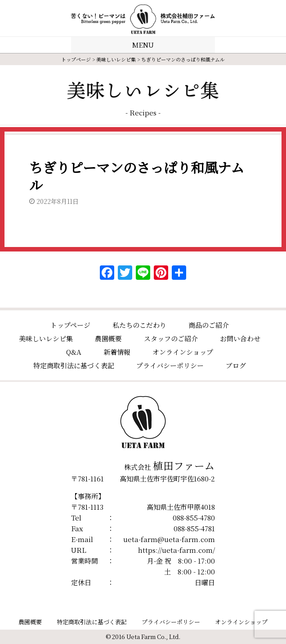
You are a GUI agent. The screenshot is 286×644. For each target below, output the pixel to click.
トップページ (76, 59)
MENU (143, 45)
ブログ (236, 365)
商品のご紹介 (209, 325)
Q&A (74, 352)
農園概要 (108, 338)
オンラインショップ (183, 352)
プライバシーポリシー (170, 365)
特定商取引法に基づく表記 (74, 365)
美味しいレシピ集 (116, 59)
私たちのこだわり (139, 325)
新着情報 (117, 352)
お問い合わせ (240, 338)
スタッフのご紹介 (171, 338)
